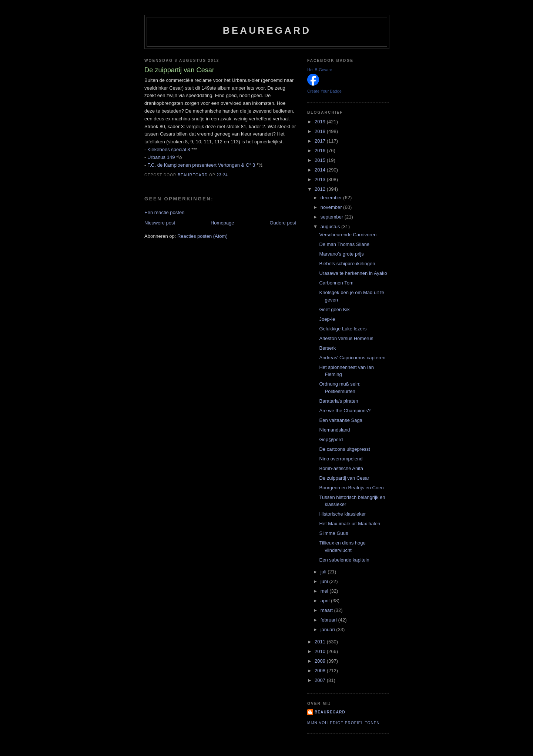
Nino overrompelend (341, 459)
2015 (321, 160)
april (326, 601)
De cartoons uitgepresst (344, 449)
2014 (321, 170)
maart (327, 610)
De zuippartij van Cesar (344, 478)
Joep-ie (327, 319)
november (332, 207)
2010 (321, 651)
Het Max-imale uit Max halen (350, 524)
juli (324, 572)
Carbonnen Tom (336, 283)
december (332, 198)
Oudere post (283, 223)
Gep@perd (331, 439)
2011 (321, 642)
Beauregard (267, 30)
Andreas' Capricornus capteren (352, 358)
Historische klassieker (342, 514)
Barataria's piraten (338, 401)
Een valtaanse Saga (341, 420)
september (333, 217)
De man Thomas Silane (344, 244)
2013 (321, 179)
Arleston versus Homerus (346, 338)
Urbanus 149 (161, 157)
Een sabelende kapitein (344, 560)
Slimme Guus (333, 533)
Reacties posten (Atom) (202, 236)
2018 (321, 131)
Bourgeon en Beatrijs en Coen (351, 488)
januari (328, 630)
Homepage (222, 223)
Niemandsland (334, 430)
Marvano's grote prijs (341, 254)
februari (329, 620)
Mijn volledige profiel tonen (343, 723)
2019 (321, 122)
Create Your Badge (324, 91)
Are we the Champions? (345, 411)
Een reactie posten (164, 212)
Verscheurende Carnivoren (348, 235)
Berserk (327, 348)
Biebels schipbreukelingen (347, 264)
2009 (321, 661)
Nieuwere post (160, 223)
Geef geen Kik (334, 309)
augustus (331, 227)
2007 (321, 680)
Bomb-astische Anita (341, 468)
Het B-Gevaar (320, 70)
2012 (321, 189)
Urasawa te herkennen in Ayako (353, 273)
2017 (321, 141)
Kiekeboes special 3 (169, 149)
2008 (321, 671)
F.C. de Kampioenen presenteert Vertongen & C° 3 (201, 165)
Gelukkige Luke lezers (343, 329)
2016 (321, 151)
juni (325, 581)
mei (325, 591)
